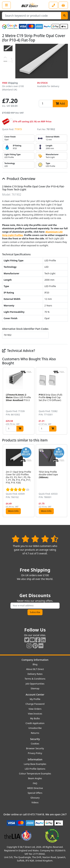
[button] (65, 401)
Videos (35, 802)
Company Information (35, 660)
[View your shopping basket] (63, 5)
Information (35, 759)
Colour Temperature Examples (35, 774)
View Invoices (35, 714)
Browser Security (35, 748)
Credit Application (35, 723)
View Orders (35, 709)
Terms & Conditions (35, 679)
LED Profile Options (35, 769)
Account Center (35, 695)
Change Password (35, 704)
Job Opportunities (35, 684)
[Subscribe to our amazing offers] (35, 606)
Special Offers (35, 793)
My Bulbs (35, 718)
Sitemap (35, 688)
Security (35, 739)
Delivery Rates (35, 674)
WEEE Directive (35, 788)
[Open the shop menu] (6, 5)
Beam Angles (35, 778)
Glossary (35, 798)
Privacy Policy (35, 753)
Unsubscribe (35, 728)
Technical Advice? (19, 351)
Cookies (35, 744)
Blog (35, 664)
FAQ (35, 783)
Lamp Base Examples (35, 764)
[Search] (64, 16)
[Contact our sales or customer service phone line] (53, 5)
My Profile (35, 699)
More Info (13, 511)
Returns (35, 733)
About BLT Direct (35, 669)
